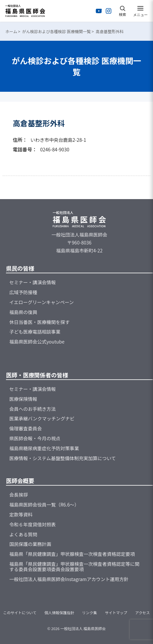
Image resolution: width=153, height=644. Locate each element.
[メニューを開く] (140, 11)
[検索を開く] (122, 11)
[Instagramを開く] (109, 11)
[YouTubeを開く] (99, 11)
